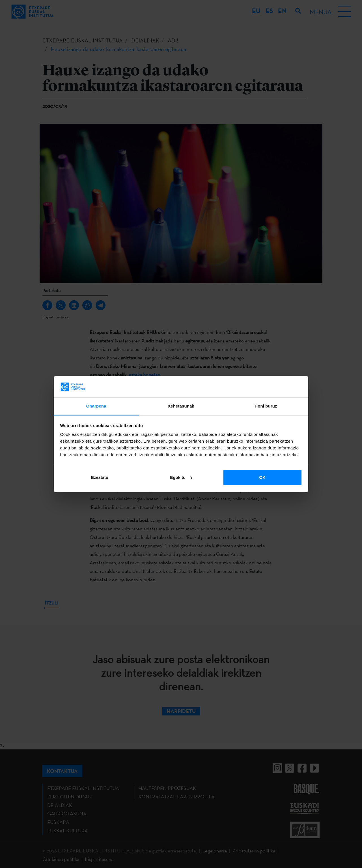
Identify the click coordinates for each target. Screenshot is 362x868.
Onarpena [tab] (96, 406)
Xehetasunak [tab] (181, 406)
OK (262, 477)
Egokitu (181, 477)
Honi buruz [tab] (266, 406)
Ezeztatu (100, 477)
